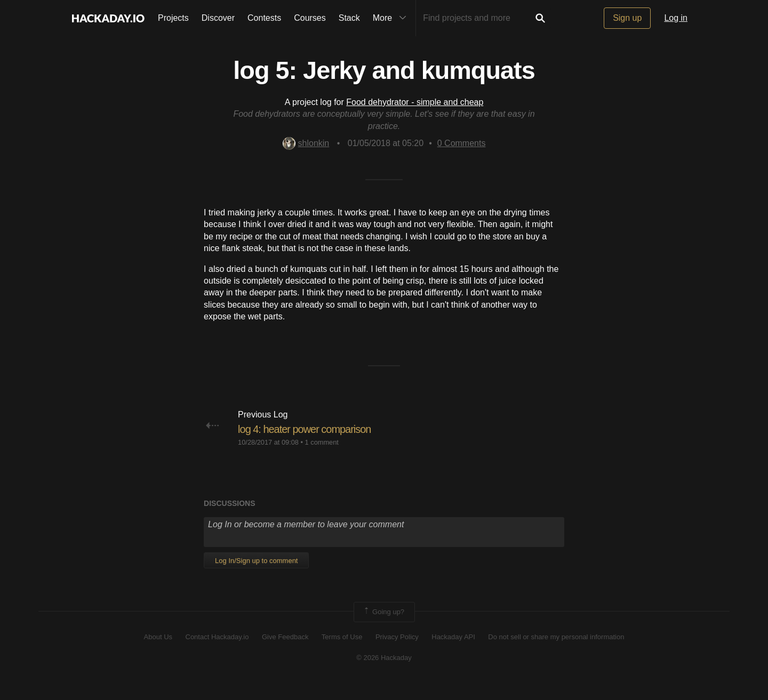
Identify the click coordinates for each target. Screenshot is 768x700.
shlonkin (306, 143)
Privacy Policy (397, 653)
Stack (349, 18)
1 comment (322, 458)
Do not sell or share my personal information (556, 653)
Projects (173, 18)
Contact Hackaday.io (217, 653)
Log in (676, 18)
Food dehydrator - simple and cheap (415, 102)
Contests (264, 18)
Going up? (383, 629)
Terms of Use (342, 653)
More (392, 18)
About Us (158, 653)
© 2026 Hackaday (384, 674)
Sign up (627, 18)
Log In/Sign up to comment (256, 577)
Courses (310, 18)
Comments (462, 143)
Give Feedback (285, 653)
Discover (218, 18)
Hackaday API (453, 653)
